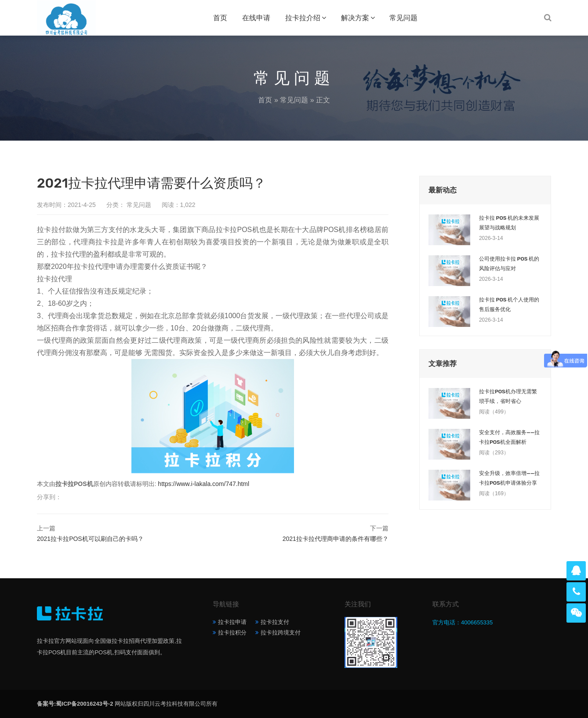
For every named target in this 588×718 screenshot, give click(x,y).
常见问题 (403, 18)
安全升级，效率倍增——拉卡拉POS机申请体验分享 (509, 478)
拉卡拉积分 (232, 633)
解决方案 (355, 18)
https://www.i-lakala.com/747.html (203, 484)
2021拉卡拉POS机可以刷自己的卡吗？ (90, 539)
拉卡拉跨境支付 (281, 633)
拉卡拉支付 (275, 622)
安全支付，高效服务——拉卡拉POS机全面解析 (509, 437)
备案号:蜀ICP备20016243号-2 (75, 704)
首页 (220, 18)
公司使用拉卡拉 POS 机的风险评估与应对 (509, 264)
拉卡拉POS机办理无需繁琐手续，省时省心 (508, 396)
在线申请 (256, 18)
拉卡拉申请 (232, 622)
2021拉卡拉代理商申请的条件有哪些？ (336, 539)
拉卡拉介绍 (303, 18)
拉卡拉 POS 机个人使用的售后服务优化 (509, 305)
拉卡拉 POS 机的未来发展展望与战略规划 (509, 223)
